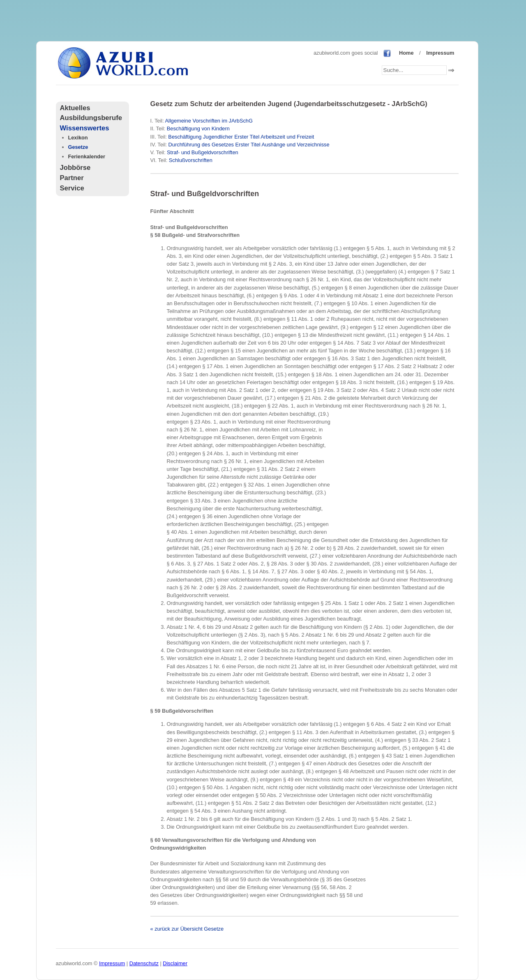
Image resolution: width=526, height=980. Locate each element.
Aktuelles (75, 108)
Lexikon (78, 138)
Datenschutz (144, 963)
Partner (72, 178)
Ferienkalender (87, 156)
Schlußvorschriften (191, 160)
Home (406, 53)
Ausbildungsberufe (91, 118)
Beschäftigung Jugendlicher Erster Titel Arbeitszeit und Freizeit (241, 137)
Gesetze (78, 147)
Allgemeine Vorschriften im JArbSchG (209, 121)
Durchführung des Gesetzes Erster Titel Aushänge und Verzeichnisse (249, 145)
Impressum (440, 53)
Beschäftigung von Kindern (198, 129)
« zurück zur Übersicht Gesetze (187, 929)
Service (72, 188)
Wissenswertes (85, 128)
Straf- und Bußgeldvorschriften (203, 152)
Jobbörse (75, 168)
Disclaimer (175, 963)
